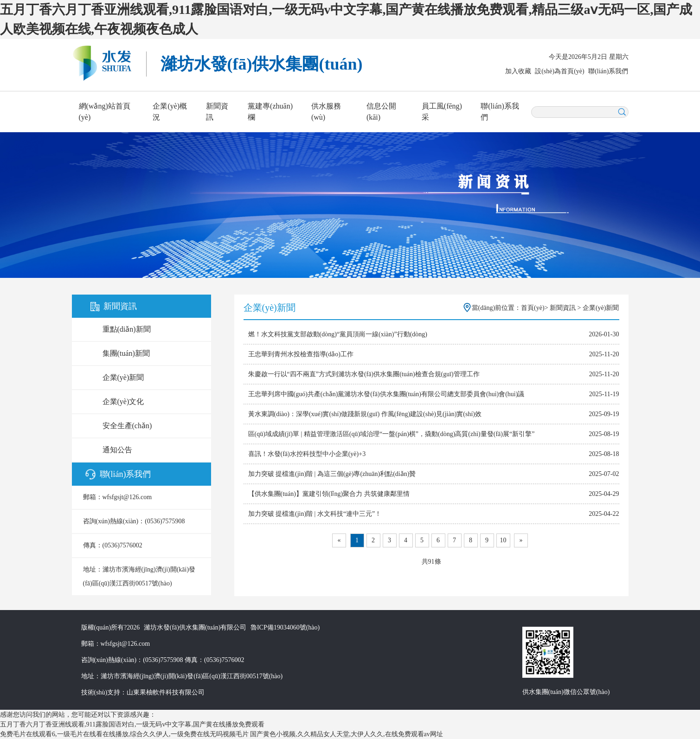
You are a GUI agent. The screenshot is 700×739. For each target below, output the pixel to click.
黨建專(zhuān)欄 (270, 112)
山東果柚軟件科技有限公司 (166, 692)
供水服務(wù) (326, 112)
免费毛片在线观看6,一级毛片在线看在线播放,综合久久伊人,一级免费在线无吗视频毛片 (124, 734)
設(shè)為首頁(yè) (560, 71)
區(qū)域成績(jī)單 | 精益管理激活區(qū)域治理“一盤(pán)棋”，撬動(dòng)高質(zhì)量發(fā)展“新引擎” (392, 434)
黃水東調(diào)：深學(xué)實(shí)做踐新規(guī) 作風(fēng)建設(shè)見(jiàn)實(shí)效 (365, 414)
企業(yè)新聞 (123, 377)
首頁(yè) (533, 308)
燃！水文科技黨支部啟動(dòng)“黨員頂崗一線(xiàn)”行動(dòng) (338, 334)
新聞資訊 (217, 112)
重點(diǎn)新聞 (127, 329)
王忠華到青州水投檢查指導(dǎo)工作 (301, 354)
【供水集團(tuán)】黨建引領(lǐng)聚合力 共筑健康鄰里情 (329, 494)
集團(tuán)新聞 (126, 353)
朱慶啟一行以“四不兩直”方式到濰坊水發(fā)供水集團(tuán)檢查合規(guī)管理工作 (364, 374)
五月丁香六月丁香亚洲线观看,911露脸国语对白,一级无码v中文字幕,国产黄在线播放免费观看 (132, 724)
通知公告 (117, 450)
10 (503, 540)
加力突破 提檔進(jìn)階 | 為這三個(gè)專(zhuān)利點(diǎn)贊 (332, 474)
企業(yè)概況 (170, 112)
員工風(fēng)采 (442, 112)
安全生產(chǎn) (127, 426)
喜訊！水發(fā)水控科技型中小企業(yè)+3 (307, 454)
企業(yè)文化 (123, 402)
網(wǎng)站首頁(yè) (105, 112)
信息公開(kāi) (381, 112)
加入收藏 (518, 71)
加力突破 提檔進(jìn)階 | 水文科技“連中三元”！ (315, 514)
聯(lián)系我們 (608, 71)
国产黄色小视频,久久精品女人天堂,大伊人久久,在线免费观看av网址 (347, 734)
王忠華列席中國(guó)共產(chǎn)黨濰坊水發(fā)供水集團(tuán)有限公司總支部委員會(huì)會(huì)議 (386, 394)
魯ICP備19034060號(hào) (285, 627)
